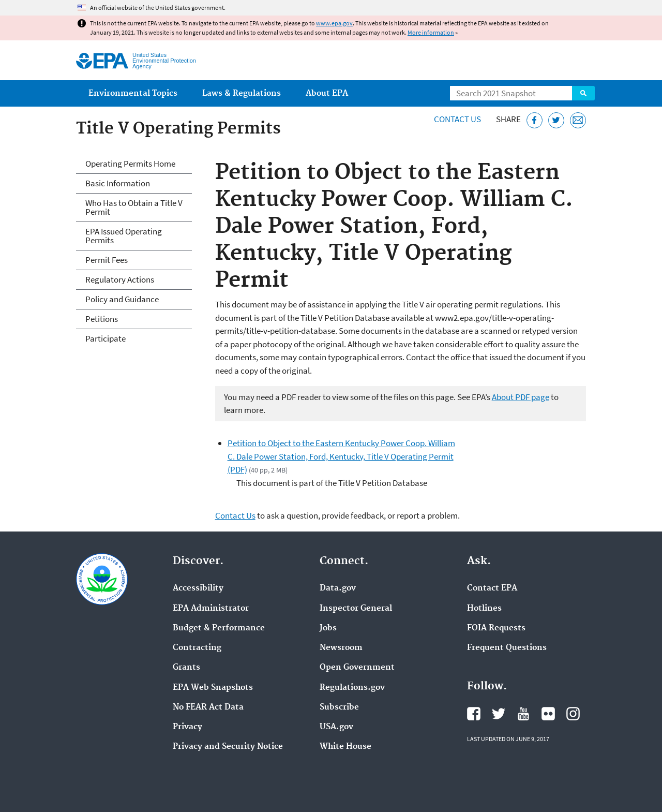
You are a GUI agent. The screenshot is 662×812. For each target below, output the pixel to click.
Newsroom (341, 648)
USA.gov (336, 727)
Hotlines (484, 609)
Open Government (357, 668)
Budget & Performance (219, 628)
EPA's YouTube (523, 714)
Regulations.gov (352, 688)
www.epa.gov (334, 23)
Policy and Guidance (122, 299)
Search (583, 93)
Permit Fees (107, 260)
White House (345, 747)
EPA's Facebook (474, 714)
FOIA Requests (496, 628)
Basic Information (118, 183)
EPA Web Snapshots (213, 688)
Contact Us (457, 119)
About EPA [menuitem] (327, 93)
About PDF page (521, 397)
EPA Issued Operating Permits (124, 236)
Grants (186, 668)
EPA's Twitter (499, 714)
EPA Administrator (211, 609)
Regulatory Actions (120, 279)
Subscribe (339, 707)
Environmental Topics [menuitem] (133, 93)
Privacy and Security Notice (228, 747)
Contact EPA (492, 588)
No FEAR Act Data (208, 707)
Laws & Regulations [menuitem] (242, 93)
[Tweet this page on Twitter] (556, 120)
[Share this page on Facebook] (535, 120)
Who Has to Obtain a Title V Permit (134, 207)
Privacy (187, 727)
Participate (106, 338)
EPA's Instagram (573, 714)
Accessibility (198, 588)
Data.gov (338, 588)
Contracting (197, 648)
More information (431, 32)
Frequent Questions (507, 648)
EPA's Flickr (548, 714)
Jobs (328, 628)
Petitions (102, 319)
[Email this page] (578, 120)
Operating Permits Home (130, 164)
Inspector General (356, 609)
